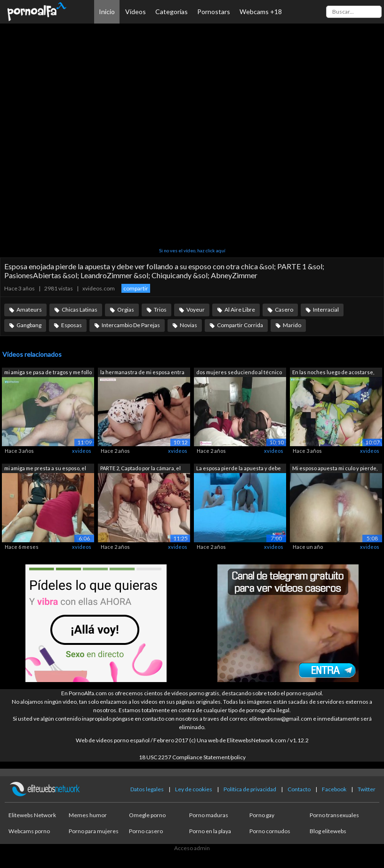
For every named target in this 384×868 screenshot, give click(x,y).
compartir (136, 288)
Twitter (367, 789)
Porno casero (146, 831)
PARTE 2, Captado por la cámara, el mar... (140, 469)
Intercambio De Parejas (131, 325)
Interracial (326, 309)
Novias (188, 325)
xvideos (82, 451)
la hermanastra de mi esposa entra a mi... (142, 373)
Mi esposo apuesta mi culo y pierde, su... (335, 469)
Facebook (334, 789)
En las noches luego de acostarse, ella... (333, 373)
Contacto (299, 789)
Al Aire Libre (240, 309)
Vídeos (136, 12)
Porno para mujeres (94, 831)
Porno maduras (209, 815)
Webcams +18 (261, 12)
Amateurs (29, 309)
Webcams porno (29, 831)
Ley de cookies (194, 789)
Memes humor (88, 815)
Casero (284, 309)
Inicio (107, 12)
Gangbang (29, 325)
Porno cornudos (270, 831)
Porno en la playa (210, 831)
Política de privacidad (250, 789)
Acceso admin (192, 848)
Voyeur (196, 309)
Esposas (72, 325)
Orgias (126, 309)
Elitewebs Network (32, 815)
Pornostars (214, 12)
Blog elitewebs (328, 831)
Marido (292, 325)
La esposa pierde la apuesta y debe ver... (239, 469)
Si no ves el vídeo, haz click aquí (192, 250)
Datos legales (147, 789)
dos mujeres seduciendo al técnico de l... (239, 373)
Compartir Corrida (240, 325)
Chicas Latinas (80, 309)
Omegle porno (147, 815)
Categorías (172, 12)
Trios (160, 309)
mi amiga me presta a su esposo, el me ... (45, 469)
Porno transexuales (334, 815)
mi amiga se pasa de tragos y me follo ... (48, 373)
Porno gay (262, 815)
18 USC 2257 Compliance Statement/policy (192, 757)
